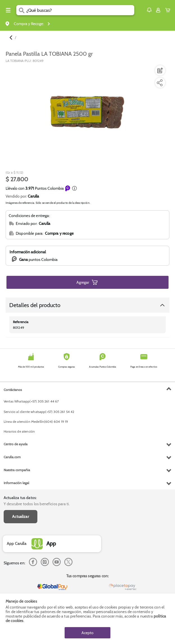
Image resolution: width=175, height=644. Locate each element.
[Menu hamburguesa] (8, 10)
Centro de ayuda (16, 444)
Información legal (16, 483)
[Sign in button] (158, 10)
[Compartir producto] (160, 83)
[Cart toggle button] (169, 10)
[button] (149, 10)
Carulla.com (12, 457)
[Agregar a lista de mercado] (160, 70)
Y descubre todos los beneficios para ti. (37, 504)
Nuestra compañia (17, 470)
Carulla (33, 196)
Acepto (87, 633)
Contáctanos (13, 390)
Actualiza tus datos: (20, 498)
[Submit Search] (21, 10)
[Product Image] (87, 112)
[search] (80, 10)
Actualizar (21, 516)
